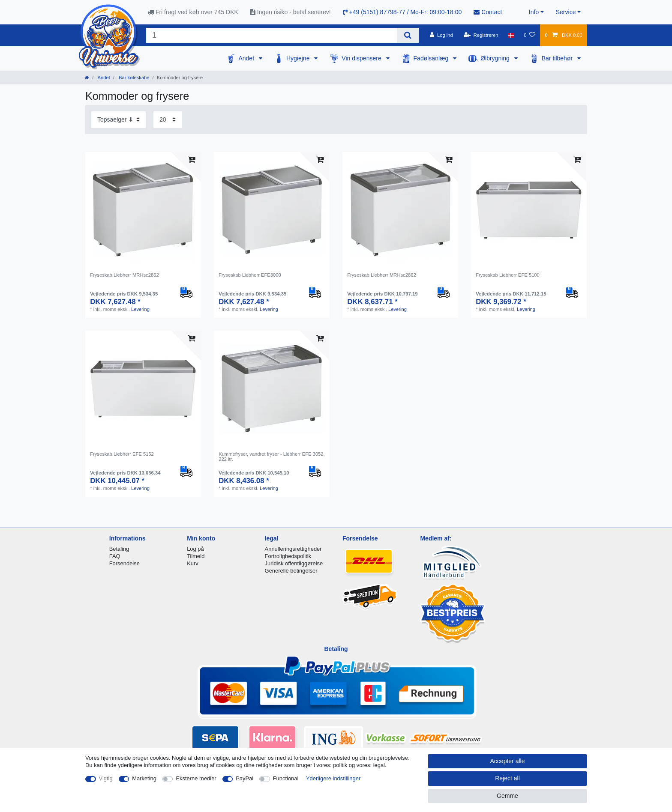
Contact (488, 12)
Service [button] (566, 12)
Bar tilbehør (558, 58)
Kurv (193, 563)
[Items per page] (168, 120)
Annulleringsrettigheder (293, 549)
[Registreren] (481, 35)
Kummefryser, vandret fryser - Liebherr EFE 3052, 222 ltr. (271, 457)
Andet (247, 58)
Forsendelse (124, 563)
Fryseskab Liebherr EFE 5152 (122, 454)
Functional (286, 778)
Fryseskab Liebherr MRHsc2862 (381, 275)
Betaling (119, 549)
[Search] (408, 35)
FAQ (115, 556)
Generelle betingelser (291, 571)
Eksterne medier (196, 778)
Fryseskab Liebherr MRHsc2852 (124, 275)
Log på (195, 549)
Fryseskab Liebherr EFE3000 (250, 275)
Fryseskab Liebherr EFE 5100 (508, 275)
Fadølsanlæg (432, 58)
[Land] (511, 35)
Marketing (144, 778)
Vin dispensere (362, 58)
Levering (140, 309)
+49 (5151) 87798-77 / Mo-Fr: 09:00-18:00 (402, 12)
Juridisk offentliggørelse (294, 563)
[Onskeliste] (529, 35)
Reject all (507, 778)
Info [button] (534, 12)
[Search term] (271, 35)
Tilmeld (196, 556)
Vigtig (106, 778)
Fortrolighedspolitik (288, 556)
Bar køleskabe (133, 78)
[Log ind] (441, 35)
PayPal (244, 778)
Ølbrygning (496, 58)
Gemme (507, 796)
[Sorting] (118, 120)
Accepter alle (508, 761)
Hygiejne (299, 58)
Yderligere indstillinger (333, 778)
